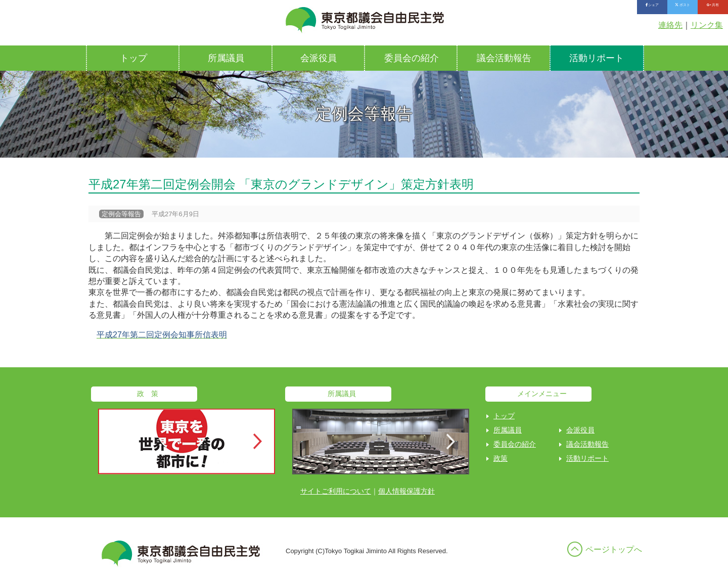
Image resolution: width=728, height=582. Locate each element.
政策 (500, 458)
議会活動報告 (504, 58)
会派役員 (318, 58)
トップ (133, 58)
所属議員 (226, 58)
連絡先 (670, 25)
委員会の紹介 (412, 58)
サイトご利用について (336, 491)
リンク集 (707, 25)
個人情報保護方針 (406, 491)
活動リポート (597, 58)
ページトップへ (614, 549)
